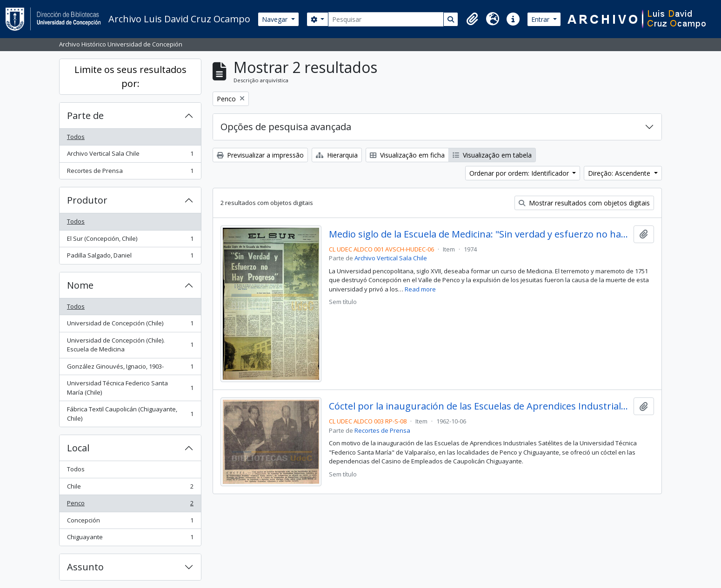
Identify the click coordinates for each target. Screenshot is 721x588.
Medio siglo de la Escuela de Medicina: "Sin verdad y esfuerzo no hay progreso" (479, 234)
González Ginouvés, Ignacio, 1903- (130, 368)
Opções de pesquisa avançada (286, 127)
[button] (472, 19)
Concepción (130, 522)
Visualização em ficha (407, 155)
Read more (420, 289)
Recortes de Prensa (130, 173)
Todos (76, 137)
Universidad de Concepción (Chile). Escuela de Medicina (130, 345)
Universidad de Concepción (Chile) (130, 325)
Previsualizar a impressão (260, 155)
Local (78, 448)
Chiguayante (130, 539)
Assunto (85, 567)
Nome (80, 285)
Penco (130, 505)
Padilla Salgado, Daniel (130, 257)
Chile (130, 488)
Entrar (541, 19)
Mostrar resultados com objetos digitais (584, 203)
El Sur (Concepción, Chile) (130, 241)
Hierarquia (337, 155)
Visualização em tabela (492, 155)
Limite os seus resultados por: (130, 76)
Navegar (276, 19)
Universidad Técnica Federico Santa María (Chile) (130, 388)
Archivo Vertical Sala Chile (130, 155)
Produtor (87, 200)
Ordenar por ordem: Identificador (520, 173)
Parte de (85, 116)
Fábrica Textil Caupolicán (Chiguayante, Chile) (130, 414)
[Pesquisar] (386, 19)
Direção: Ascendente (620, 173)
